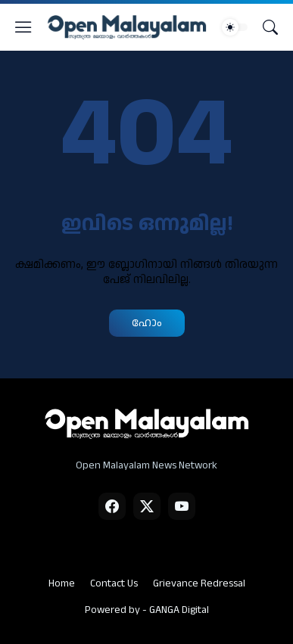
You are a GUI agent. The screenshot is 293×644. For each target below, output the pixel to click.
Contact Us (114, 583)
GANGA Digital (179, 610)
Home (62, 583)
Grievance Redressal (199, 583)
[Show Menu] (23, 27)
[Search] (270, 27)
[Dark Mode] (235, 27)
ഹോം (147, 323)
